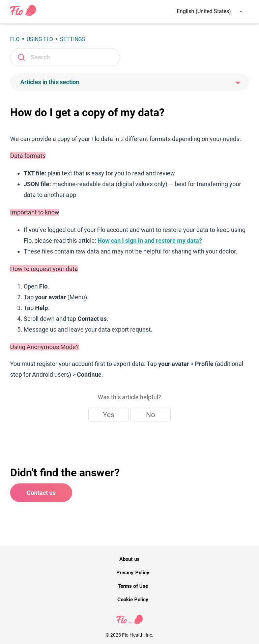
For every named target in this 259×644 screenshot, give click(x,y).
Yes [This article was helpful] (109, 415)
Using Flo (40, 39)
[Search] (65, 57)
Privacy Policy (133, 573)
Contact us (41, 493)
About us (129, 559)
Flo (15, 39)
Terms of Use (133, 586)
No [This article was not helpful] (151, 415)
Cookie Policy (133, 600)
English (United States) (209, 11)
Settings (73, 39)
